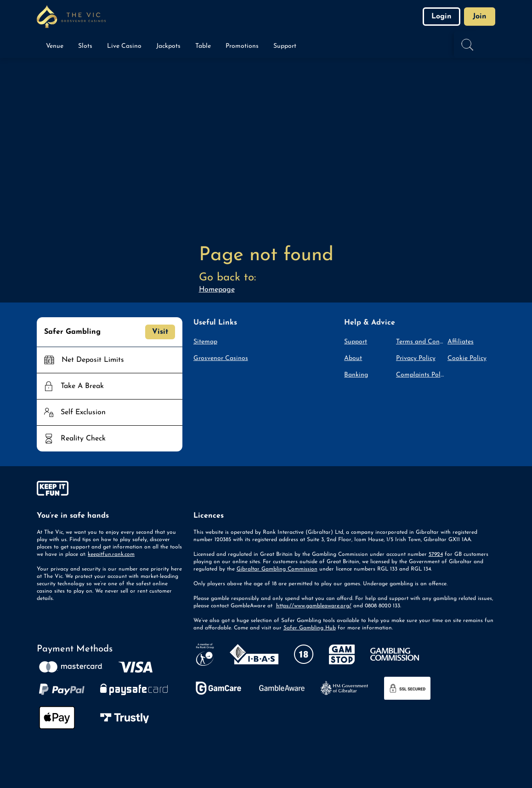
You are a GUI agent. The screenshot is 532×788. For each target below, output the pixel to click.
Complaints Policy (420, 375)
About (353, 358)
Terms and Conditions (420, 342)
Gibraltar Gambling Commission (277, 569)
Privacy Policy (416, 358)
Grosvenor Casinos (221, 358)
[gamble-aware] (110, 490)
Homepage (217, 290)
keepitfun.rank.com (111, 554)
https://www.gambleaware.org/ (314, 606)
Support (356, 342)
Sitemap (205, 342)
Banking (356, 375)
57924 (436, 554)
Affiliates (461, 342)
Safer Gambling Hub (310, 628)
